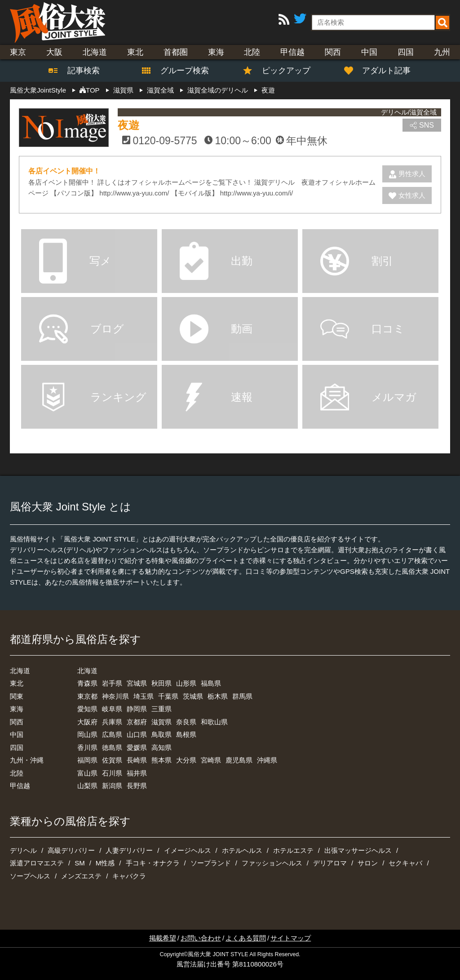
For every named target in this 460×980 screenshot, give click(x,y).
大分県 (186, 760)
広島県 (112, 734)
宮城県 (137, 683)
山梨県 (87, 786)
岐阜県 (112, 709)
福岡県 (87, 760)
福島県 (211, 683)
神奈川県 (115, 696)
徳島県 (112, 747)
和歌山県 (214, 722)
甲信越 (292, 52)
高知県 (161, 747)
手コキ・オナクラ (153, 863)
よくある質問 (246, 938)
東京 (18, 52)
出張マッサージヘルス (358, 850)
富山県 (87, 773)
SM (80, 863)
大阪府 (87, 722)
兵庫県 (112, 722)
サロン (368, 863)
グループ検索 (179, 71)
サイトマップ (291, 938)
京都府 (137, 722)
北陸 (252, 52)
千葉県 (168, 696)
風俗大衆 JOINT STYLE (218, 954)
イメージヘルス (188, 850)
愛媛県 (137, 747)
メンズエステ (81, 876)
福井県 (137, 773)
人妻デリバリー (129, 850)
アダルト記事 (382, 71)
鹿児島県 (239, 760)
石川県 (112, 773)
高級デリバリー (71, 850)
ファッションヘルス (272, 863)
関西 (333, 52)
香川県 (87, 747)
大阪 (54, 52)
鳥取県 (161, 734)
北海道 (95, 52)
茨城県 (193, 696)
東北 (135, 52)
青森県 (87, 683)
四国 (406, 52)
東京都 (87, 696)
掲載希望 (163, 938)
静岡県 (137, 709)
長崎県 (137, 760)
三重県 (161, 709)
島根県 (186, 734)
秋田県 (161, 683)
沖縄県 (267, 760)
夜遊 (128, 125)
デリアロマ (330, 863)
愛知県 (87, 709)
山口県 (137, 734)
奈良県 (186, 722)
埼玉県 (144, 696)
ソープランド (211, 863)
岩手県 (112, 683)
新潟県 (112, 786)
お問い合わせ (201, 938)
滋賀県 (161, 722)
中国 (369, 52)
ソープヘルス (30, 876)
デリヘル (23, 850)
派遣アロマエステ (37, 863)
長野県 (137, 786)
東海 (216, 52)
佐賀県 (112, 760)
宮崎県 (211, 760)
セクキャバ (405, 863)
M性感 (105, 863)
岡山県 (87, 734)
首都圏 (176, 52)
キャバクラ (129, 876)
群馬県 (242, 696)
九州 (442, 52)
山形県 (186, 683)
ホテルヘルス (242, 850)
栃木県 (218, 696)
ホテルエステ (293, 850)
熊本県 (161, 760)
